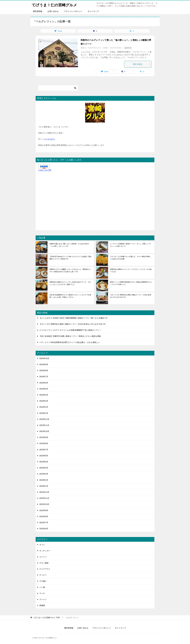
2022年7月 (44, 523)
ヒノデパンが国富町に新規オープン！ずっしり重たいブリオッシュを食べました (131, 245)
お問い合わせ (53, 11)
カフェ (42, 545)
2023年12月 (44, 419)
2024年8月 (44, 371)
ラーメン (43, 599)
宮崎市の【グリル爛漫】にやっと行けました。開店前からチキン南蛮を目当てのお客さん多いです (70, 270)
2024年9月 (44, 364)
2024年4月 (44, 395)
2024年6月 (44, 383)
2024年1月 (44, 413)
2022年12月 (44, 492)
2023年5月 (44, 462)
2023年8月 (44, 443)
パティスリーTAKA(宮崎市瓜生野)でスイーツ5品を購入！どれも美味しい (70, 342)
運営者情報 (38, 11)
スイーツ (128, 48)
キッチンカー (45, 551)
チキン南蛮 (44, 563)
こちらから (50, 139)
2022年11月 (44, 498)
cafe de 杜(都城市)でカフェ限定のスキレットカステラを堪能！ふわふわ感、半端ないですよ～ (70, 296)
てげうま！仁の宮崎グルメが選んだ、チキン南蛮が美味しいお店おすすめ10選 (131, 258)
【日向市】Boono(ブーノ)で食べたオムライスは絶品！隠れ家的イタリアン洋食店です (71, 258)
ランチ (42, 593)
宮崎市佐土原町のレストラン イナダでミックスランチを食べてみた (131, 270)
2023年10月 (44, 431)
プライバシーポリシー (73, 11)
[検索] (58, 88)
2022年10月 (44, 504)
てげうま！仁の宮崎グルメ (56, 5)
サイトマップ (93, 11)
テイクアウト (45, 569)
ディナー (43, 575)
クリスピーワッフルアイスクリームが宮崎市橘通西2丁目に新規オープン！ (70, 330)
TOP (47, 618)
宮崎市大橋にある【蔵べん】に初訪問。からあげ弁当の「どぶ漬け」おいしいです (69, 245)
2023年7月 (44, 450)
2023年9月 (44, 437)
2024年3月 (44, 401)
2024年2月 (44, 407)
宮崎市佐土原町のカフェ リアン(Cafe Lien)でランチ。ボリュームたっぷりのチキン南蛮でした (70, 283)
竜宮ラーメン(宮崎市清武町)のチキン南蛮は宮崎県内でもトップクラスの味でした (131, 283)
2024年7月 (44, 377)
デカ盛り (43, 581)
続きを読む (142, 64)
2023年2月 (44, 480)
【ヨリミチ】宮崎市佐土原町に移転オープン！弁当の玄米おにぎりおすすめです (131, 296)
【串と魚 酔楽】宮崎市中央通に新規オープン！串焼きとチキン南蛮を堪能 (70, 336)
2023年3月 (44, 474)
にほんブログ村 (45, 170)
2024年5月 (44, 389)
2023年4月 (44, 468)
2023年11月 (44, 425)
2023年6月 (44, 456)
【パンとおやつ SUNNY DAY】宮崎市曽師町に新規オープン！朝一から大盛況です (73, 318)
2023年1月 (44, 486)
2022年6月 (44, 529)
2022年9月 (44, 510)
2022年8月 (44, 516)
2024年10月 (44, 358)
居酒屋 (42, 605)
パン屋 (42, 587)
